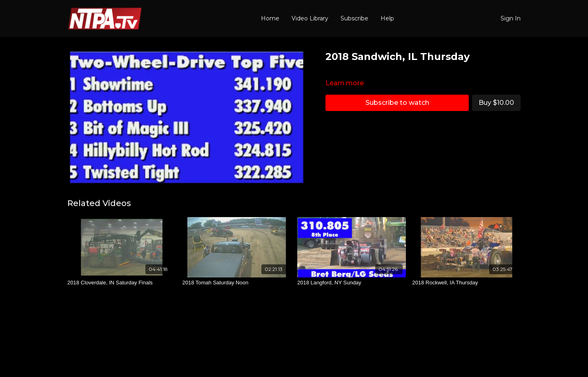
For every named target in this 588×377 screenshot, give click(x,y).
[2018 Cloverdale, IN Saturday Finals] (122, 283)
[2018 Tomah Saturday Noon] (237, 283)
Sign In (511, 18)
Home (270, 18)
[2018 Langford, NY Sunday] (352, 283)
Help (387, 18)
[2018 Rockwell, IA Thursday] (467, 283)
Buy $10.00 (496, 103)
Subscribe (354, 18)
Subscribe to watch (397, 103)
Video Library (310, 18)
